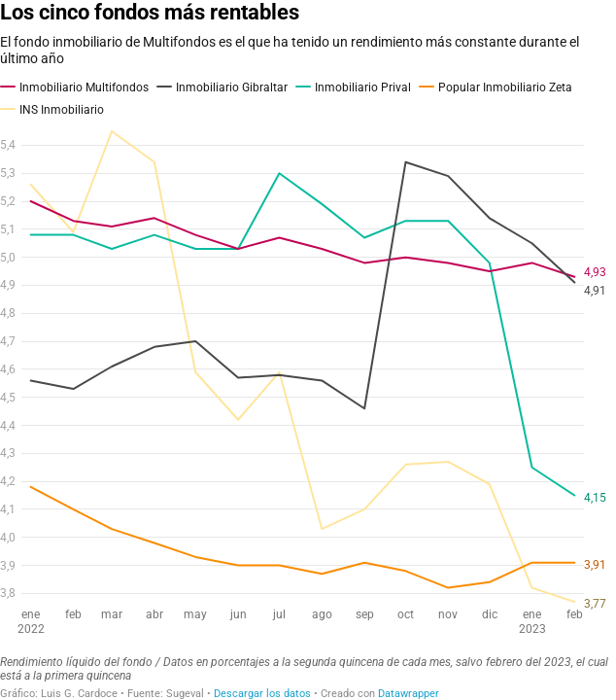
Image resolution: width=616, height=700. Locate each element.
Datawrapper (409, 694)
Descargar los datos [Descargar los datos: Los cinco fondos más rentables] (262, 694)
